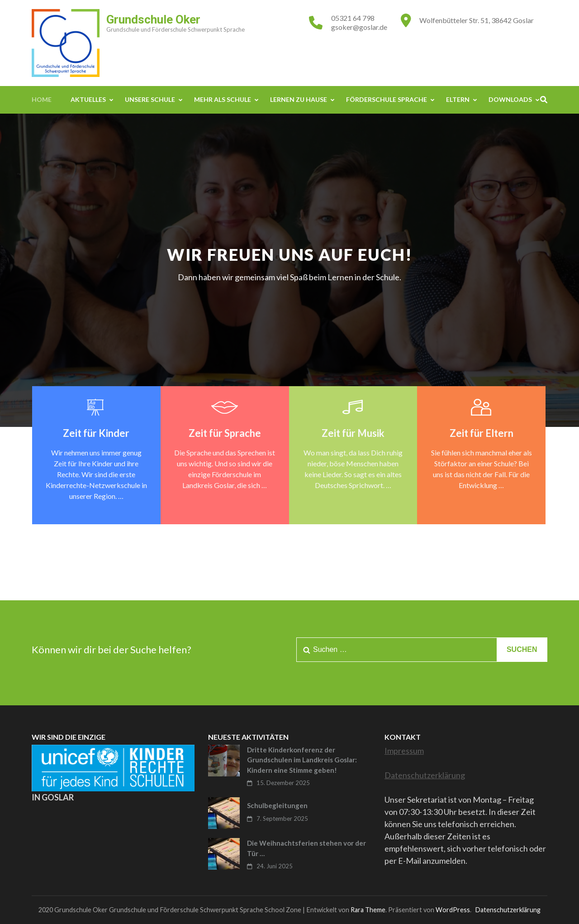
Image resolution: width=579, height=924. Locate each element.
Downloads (510, 99)
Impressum (404, 751)
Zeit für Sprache (225, 433)
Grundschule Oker (153, 19)
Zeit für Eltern (482, 433)
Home (42, 99)
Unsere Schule (150, 99)
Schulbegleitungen (277, 805)
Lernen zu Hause (299, 99)
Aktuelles (88, 99)
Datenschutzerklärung (425, 775)
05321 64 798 (353, 18)
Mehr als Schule (223, 99)
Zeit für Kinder (96, 433)
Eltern (458, 99)
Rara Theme (368, 910)
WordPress (453, 910)
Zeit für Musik (353, 433)
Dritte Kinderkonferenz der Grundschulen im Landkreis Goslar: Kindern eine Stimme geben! (302, 760)
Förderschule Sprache (387, 99)
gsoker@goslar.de (359, 27)
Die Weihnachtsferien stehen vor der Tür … (306, 848)
